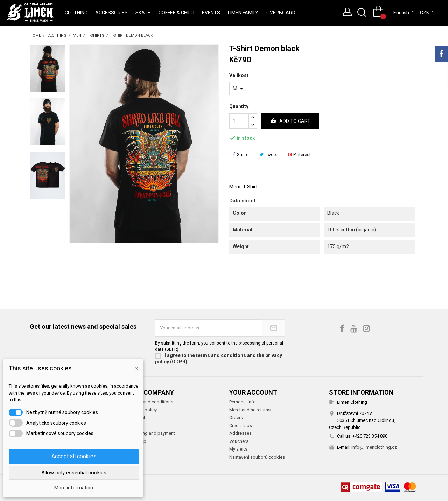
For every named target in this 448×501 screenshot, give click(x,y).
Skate (143, 13)
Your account (253, 392)
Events (211, 13)
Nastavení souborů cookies (257, 457)
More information (74, 488)
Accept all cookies (74, 456)
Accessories (111, 13)
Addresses (240, 433)
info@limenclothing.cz (374, 447)
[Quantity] (239, 121)
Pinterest (299, 155)
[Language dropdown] (404, 13)
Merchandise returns (250, 410)
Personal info (243, 402)
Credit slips (241, 426)
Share (241, 155)
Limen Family (243, 13)
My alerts (238, 449)
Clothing (76, 13)
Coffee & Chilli (176, 13)
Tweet (268, 155)
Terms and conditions (151, 402)
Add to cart (290, 121)
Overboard (281, 13)
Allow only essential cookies (74, 473)
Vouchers (239, 441)
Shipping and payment (152, 433)
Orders (236, 417)
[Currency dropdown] (428, 13)
